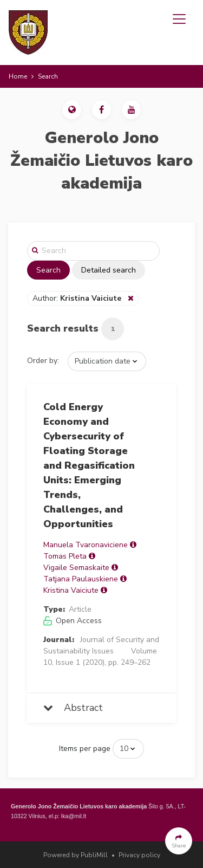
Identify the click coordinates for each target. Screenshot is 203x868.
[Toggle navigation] (179, 19)
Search (48, 270)
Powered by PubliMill (76, 855)
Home (18, 76)
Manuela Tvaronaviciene (86, 545)
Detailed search (109, 270)
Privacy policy (139, 855)
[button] (72, 110)
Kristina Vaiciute (71, 590)
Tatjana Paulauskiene (81, 579)
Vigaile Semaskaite (76, 568)
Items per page (85, 749)
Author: (78, 298)
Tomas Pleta (65, 556)
